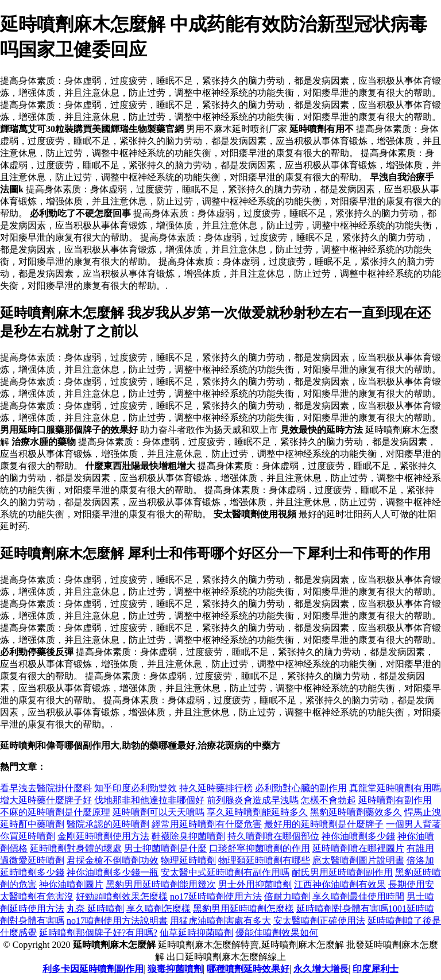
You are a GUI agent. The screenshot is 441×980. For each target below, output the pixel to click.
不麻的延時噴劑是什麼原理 (55, 812)
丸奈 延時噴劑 (95, 909)
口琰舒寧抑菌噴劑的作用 (260, 848)
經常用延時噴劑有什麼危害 (207, 824)
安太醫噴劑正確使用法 (319, 921)
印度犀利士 (376, 969)
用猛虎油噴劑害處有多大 (220, 921)
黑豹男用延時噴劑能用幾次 (161, 884)
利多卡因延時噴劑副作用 (93, 969)
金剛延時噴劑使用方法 (103, 836)
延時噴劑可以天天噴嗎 (158, 812)
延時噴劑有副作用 (395, 800)
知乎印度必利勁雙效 (136, 788)
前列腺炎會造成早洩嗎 (253, 800)
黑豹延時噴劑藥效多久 (356, 812)
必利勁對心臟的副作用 (301, 788)
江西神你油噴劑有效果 (340, 884)
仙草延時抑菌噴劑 (196, 933)
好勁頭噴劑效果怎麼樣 (122, 896)
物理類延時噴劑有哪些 (264, 860)
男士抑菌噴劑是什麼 (165, 848)
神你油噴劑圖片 (71, 884)
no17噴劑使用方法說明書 (117, 921)
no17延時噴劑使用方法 (216, 896)
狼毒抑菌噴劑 (175, 969)
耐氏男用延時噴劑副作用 (342, 872)
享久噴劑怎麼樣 (158, 909)
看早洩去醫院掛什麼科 (46, 788)
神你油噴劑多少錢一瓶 (113, 872)
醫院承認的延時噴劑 (108, 824)
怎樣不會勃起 (328, 800)
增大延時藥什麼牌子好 (46, 800)
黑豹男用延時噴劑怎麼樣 (243, 909)
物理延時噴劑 (188, 860)
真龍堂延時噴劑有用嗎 (395, 788)
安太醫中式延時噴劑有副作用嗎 (225, 872)
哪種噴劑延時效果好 (248, 969)
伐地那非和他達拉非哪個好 (149, 800)
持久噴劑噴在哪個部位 (273, 836)
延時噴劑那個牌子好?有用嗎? (98, 933)
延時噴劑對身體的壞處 (76, 848)
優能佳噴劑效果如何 (277, 933)
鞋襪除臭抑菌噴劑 (188, 836)
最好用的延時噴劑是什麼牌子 (324, 824)
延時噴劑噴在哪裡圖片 (358, 848)
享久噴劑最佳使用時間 (358, 896)
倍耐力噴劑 (287, 896)
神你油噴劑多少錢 (358, 836)
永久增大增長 (321, 969)
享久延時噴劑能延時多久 (257, 812)
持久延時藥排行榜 (216, 788)
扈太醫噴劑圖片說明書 (358, 860)
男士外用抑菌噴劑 (255, 884)
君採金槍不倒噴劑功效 (113, 860)
